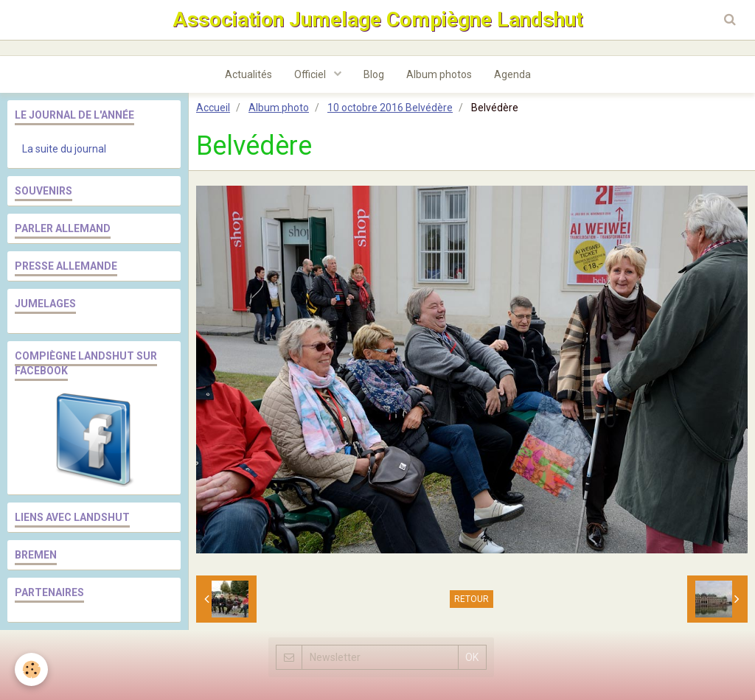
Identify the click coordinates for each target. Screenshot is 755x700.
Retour (472, 599)
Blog (374, 74)
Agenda (512, 74)
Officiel (311, 74)
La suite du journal (64, 149)
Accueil (213, 108)
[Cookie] (31, 669)
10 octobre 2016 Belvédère (390, 108)
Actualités (248, 74)
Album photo (279, 108)
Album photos (439, 74)
